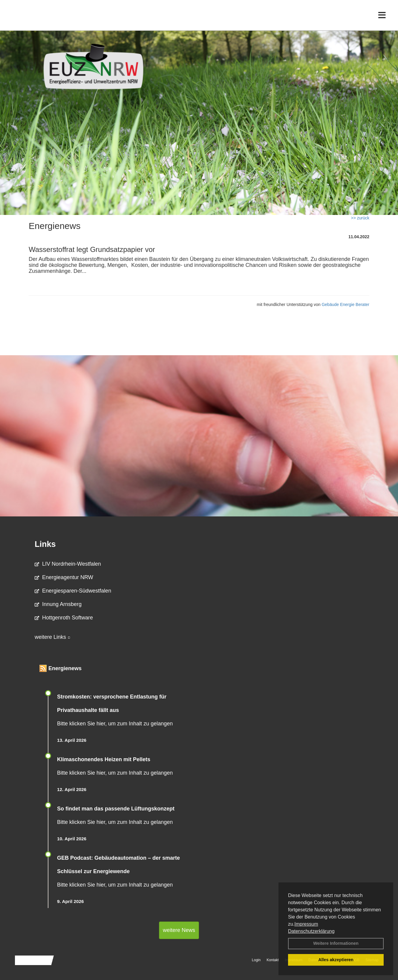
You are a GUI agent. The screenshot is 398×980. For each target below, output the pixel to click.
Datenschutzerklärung (311, 931)
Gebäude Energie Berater (345, 304)
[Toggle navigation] (382, 17)
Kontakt (273, 960)
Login (256, 960)
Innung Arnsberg (58, 604)
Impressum (306, 924)
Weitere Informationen (336, 943)
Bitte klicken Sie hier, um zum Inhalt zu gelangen (115, 724)
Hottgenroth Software (64, 618)
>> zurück (360, 218)
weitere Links (53, 637)
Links (45, 544)
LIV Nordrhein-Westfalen (68, 564)
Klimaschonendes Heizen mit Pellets (104, 759)
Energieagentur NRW (64, 577)
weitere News (179, 930)
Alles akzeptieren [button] (336, 960)
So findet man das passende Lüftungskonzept (116, 809)
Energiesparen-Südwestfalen (73, 591)
